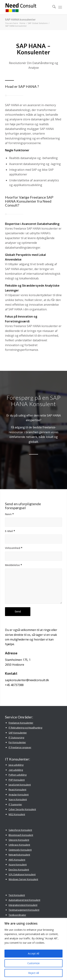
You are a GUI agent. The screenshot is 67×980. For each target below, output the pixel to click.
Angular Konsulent (19, 795)
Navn (9, 514)
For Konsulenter (17, 742)
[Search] (52, 7)
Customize (33, 963)
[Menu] (60, 7)
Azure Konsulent (18, 864)
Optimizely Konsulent (20, 850)
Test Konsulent (17, 895)
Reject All (34, 973)
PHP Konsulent (17, 780)
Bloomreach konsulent (21, 835)
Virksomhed (14, 548)
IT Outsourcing (16, 737)
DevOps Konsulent (19, 870)
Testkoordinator (17, 915)
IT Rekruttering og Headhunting (25, 728)
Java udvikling (16, 765)
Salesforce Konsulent (20, 830)
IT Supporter (15, 804)
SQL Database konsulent (22, 874)
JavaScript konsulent (20, 785)
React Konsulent (17, 789)
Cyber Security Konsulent (22, 809)
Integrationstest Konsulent (23, 905)
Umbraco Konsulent (19, 845)
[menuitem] (52, 7)
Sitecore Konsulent (19, 840)
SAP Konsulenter (18, 733)
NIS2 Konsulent (17, 814)
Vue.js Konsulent (18, 799)
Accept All (33, 953)
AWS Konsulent (17, 860)
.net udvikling (16, 770)
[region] (33, 949)
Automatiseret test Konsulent (24, 900)
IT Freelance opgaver (20, 747)
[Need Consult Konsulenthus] (28, 7)
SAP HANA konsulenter (20, 19)
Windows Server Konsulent (23, 879)
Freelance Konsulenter (21, 723)
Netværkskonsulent (19, 855)
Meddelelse (13, 565)
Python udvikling (18, 775)
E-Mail (10, 531)
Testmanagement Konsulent (24, 910)
